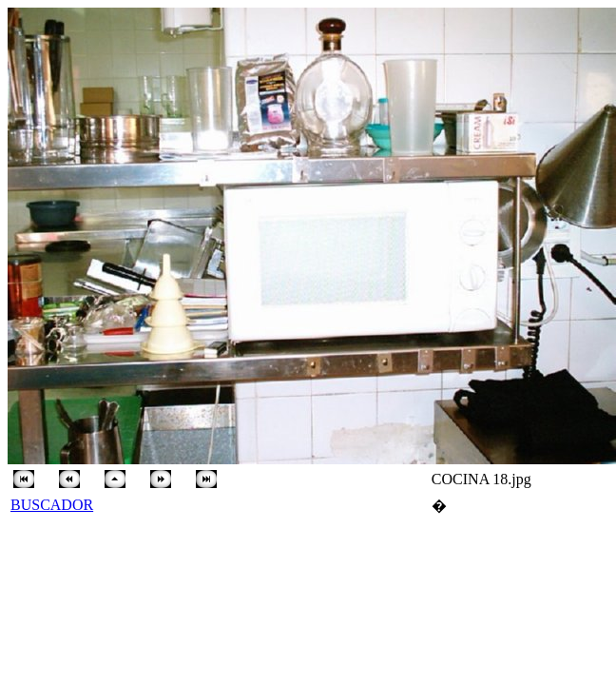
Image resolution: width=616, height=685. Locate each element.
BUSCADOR (52, 505)
